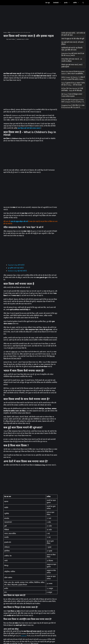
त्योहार (9, 33)
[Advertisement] (44, 17)
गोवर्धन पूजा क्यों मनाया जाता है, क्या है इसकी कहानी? (72, 66)
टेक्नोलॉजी (58, 3)
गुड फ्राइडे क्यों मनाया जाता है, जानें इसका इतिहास (73, 43)
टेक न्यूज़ (48, 3)
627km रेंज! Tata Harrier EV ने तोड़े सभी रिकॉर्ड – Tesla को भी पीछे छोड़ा (72, 89)
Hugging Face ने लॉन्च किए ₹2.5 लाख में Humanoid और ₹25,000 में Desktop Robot (73, 106)
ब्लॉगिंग (77, 3)
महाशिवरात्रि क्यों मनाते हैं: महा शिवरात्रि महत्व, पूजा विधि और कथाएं (72, 49)
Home (5, 33)
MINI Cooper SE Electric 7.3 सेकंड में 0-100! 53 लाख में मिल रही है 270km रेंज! (73, 78)
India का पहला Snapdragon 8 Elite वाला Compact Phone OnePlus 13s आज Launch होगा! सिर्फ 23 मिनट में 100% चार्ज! (73, 101)
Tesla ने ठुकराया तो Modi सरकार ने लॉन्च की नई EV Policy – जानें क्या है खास (73, 84)
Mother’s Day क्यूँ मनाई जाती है (17, 271)
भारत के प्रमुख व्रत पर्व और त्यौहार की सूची (73, 39)
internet (24, 636)
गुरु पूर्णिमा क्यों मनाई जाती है (16, 268)
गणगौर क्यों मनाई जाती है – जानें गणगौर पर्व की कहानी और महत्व (73, 34)
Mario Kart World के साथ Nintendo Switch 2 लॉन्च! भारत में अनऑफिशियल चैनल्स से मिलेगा (73, 73)
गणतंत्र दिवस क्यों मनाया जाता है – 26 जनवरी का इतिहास (72, 60)
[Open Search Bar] (83, 3)
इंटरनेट (68, 3)
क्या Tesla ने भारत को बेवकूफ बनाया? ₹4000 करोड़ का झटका (72, 95)
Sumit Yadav (12, 39)
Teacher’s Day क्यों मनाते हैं (16, 265)
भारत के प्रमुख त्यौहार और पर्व (19, 221)
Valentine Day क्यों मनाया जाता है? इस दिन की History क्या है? (73, 54)
